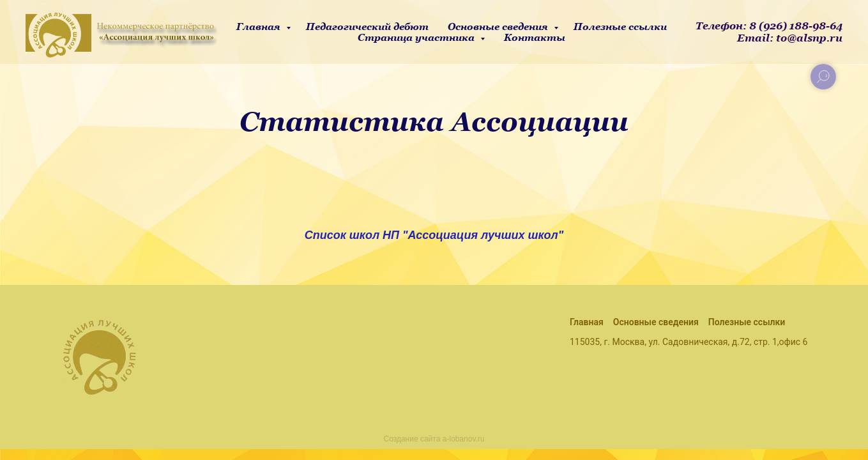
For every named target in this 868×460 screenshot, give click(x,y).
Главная (260, 27)
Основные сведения (499, 27)
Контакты (535, 37)
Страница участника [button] (417, 37)
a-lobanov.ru (464, 439)
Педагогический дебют (367, 27)
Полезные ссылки (620, 27)
